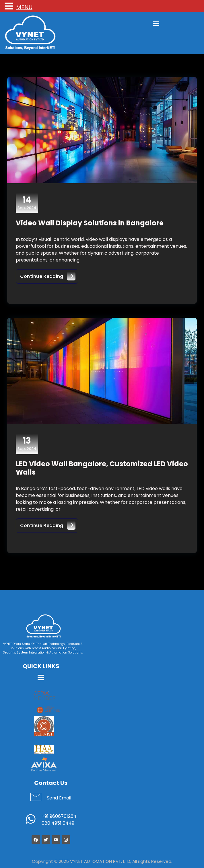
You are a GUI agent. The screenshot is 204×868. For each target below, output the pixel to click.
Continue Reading (49, 275)
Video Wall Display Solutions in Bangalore (90, 223)
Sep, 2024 (27, 203)
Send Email (59, 798)
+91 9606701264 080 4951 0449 (59, 820)
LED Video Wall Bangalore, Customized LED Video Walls (102, 468)
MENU (24, 7)
